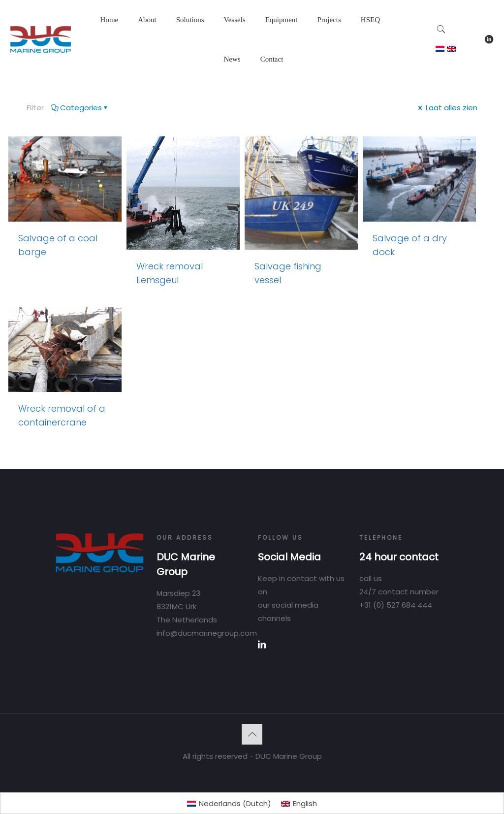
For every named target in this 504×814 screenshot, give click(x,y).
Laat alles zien (447, 108)
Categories (80, 108)
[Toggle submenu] (147, 44)
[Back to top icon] (252, 734)
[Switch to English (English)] (299, 803)
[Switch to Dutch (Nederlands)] (229, 803)
